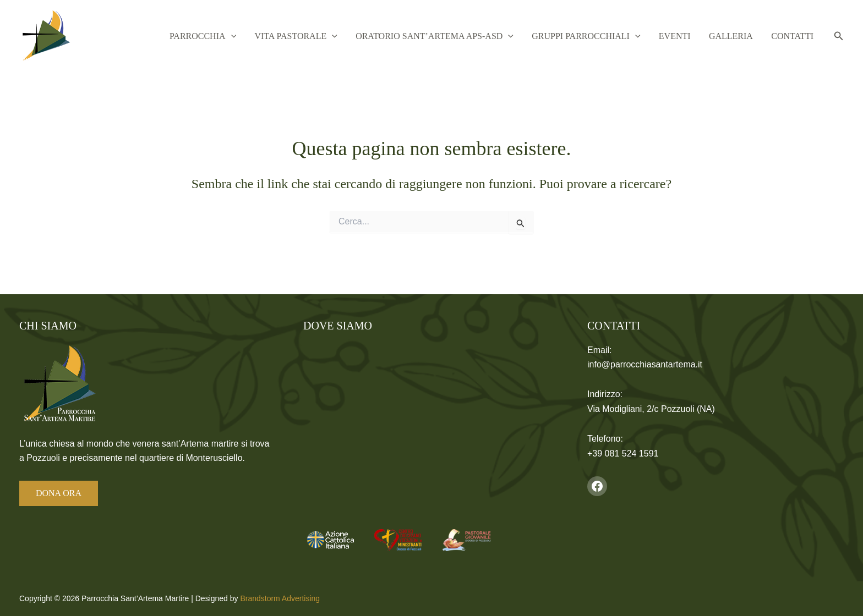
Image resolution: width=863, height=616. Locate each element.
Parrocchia (236, 36)
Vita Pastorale (324, 36)
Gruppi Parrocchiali (604, 36)
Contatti (795, 36)
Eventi (687, 36)
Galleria (739, 36)
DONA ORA (59, 493)
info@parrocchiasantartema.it (645, 364)
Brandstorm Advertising (280, 598)
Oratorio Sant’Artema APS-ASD (458, 36)
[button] (264, 36)
